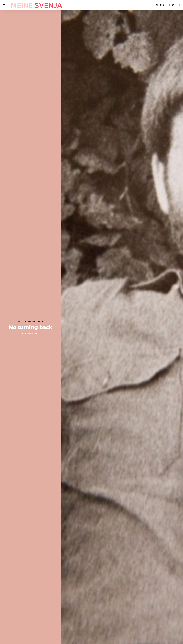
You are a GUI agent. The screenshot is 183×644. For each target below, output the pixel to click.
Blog (172, 5)
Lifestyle (21, 321)
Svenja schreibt (36, 321)
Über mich (160, 5)
